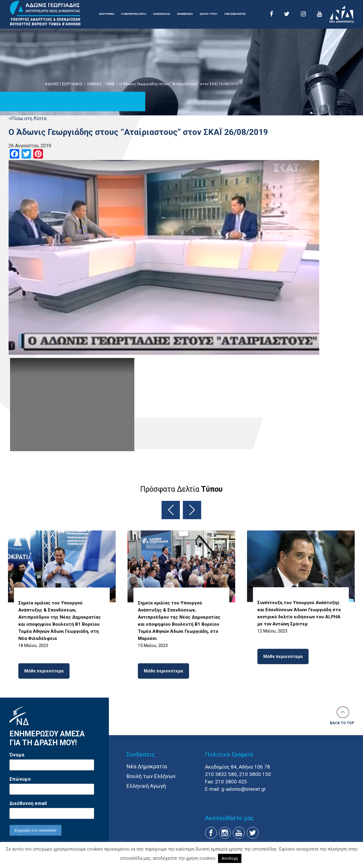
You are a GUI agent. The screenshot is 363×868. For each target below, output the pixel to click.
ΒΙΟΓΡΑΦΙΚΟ (107, 14)
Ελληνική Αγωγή (146, 786)
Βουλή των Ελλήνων (151, 776)
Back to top (342, 723)
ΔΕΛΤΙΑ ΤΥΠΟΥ (209, 14)
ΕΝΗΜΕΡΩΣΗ (185, 14)
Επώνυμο (20, 779)
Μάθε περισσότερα (44, 671)
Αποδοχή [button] (230, 858)
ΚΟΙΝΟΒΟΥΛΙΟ (162, 14)
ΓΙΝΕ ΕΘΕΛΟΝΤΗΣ (235, 14)
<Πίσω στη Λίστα (28, 118)
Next (192, 510)
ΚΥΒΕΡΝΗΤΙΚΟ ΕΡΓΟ (134, 14)
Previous (171, 510)
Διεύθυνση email (28, 803)
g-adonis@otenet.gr (244, 789)
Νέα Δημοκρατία (147, 766)
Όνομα (17, 755)
